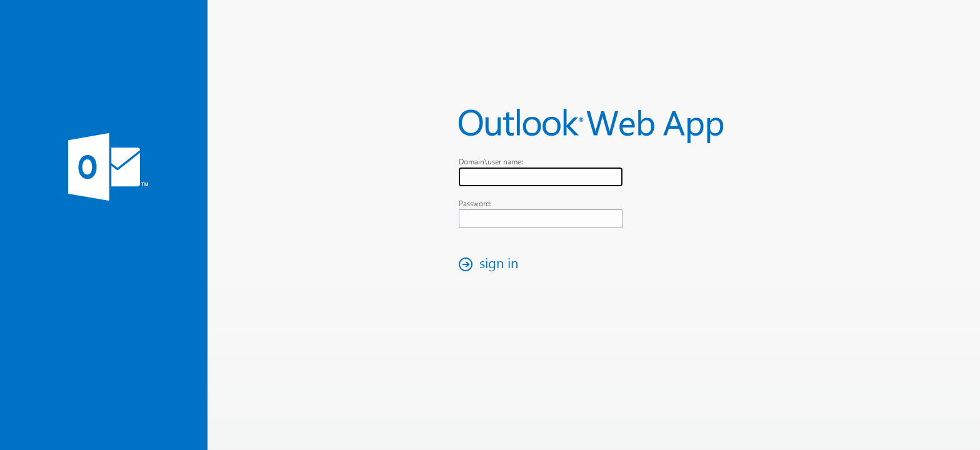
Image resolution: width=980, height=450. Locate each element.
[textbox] (541, 177)
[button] (492, 264)
